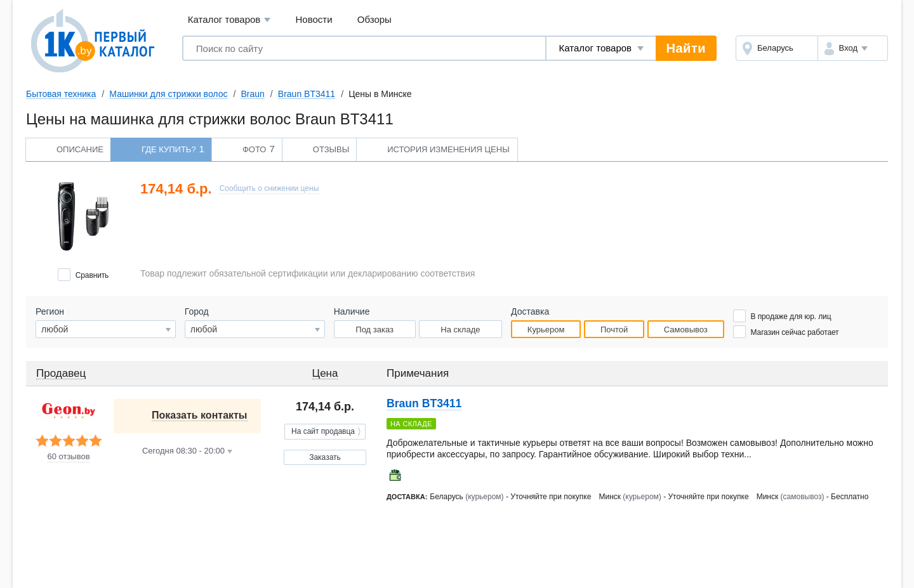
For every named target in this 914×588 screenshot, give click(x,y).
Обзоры (374, 19)
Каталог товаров (229, 20)
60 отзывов (68, 457)
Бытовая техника (61, 94)
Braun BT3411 (307, 94)
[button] (853, 48)
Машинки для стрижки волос (168, 94)
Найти (686, 48)
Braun (252, 94)
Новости (314, 19)
